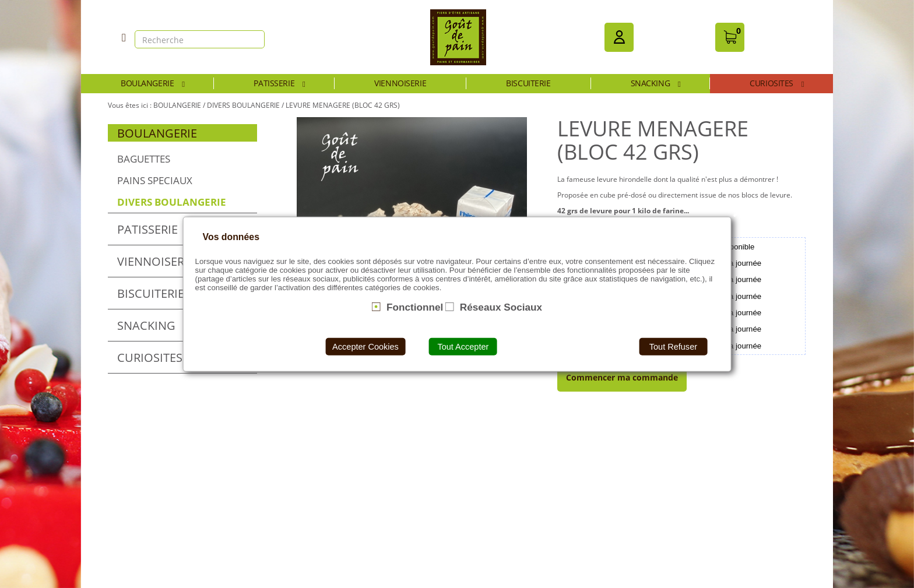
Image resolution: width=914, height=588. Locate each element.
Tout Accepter (463, 347)
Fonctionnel (415, 307)
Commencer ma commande (622, 377)
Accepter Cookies (365, 347)
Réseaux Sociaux (501, 307)
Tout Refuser (673, 347)
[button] (619, 37)
